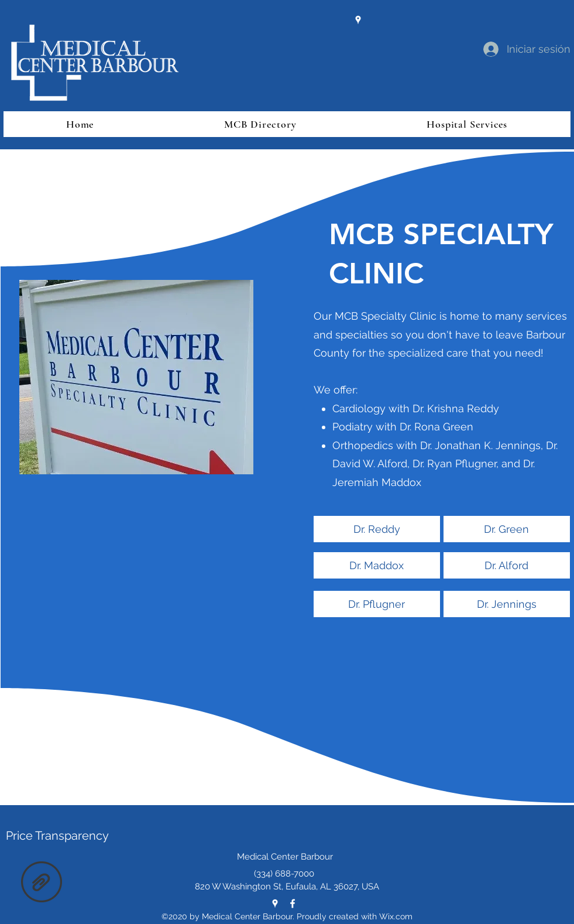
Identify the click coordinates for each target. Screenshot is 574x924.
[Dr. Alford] (507, 565)
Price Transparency (57, 836)
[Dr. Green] (507, 529)
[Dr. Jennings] (507, 604)
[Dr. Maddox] (377, 565)
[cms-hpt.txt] (42, 883)
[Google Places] (358, 20)
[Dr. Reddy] (377, 529)
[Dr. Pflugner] (377, 604)
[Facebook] (293, 904)
